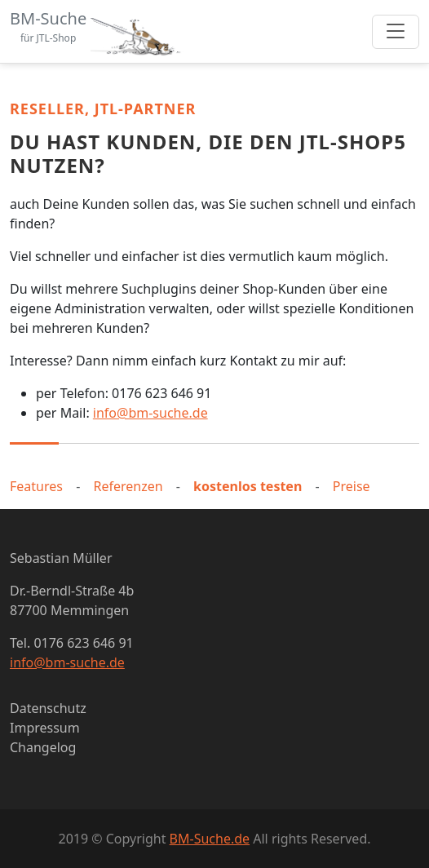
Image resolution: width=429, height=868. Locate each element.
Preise (352, 486)
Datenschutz (48, 708)
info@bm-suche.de (150, 413)
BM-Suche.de (210, 839)
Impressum (45, 728)
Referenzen (128, 486)
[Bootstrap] (99, 31)
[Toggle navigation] (396, 32)
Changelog (43, 747)
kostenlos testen (248, 486)
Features (36, 486)
